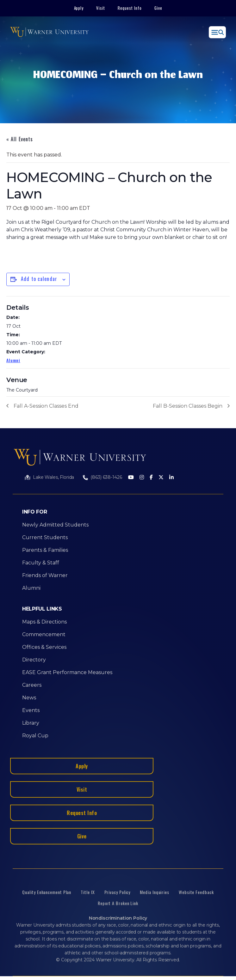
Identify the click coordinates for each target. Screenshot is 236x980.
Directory (34, 660)
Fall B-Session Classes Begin (188, 406)
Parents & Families (45, 550)
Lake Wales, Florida (53, 477)
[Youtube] (131, 478)
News (29, 698)
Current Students (45, 537)
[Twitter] (161, 478)
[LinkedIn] (171, 478)
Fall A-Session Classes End (46, 406)
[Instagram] (142, 478)
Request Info (130, 8)
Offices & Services (44, 647)
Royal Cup (35, 736)
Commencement (44, 634)
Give (158, 8)
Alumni (13, 360)
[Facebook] (151, 478)
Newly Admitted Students (55, 525)
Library (31, 723)
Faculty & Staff (41, 563)
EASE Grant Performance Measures (67, 672)
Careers (32, 685)
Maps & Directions (44, 622)
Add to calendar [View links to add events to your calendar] (39, 279)
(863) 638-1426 (106, 477)
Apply (79, 8)
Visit (101, 8)
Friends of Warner (45, 575)
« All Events (20, 139)
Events (31, 710)
